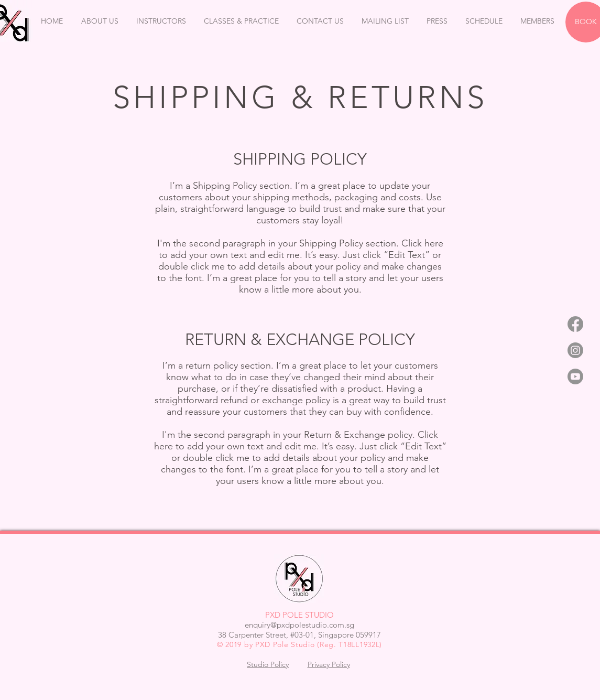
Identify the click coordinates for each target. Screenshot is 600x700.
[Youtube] (575, 376)
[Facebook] (575, 324)
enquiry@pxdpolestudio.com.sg (299, 625)
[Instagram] (575, 350)
